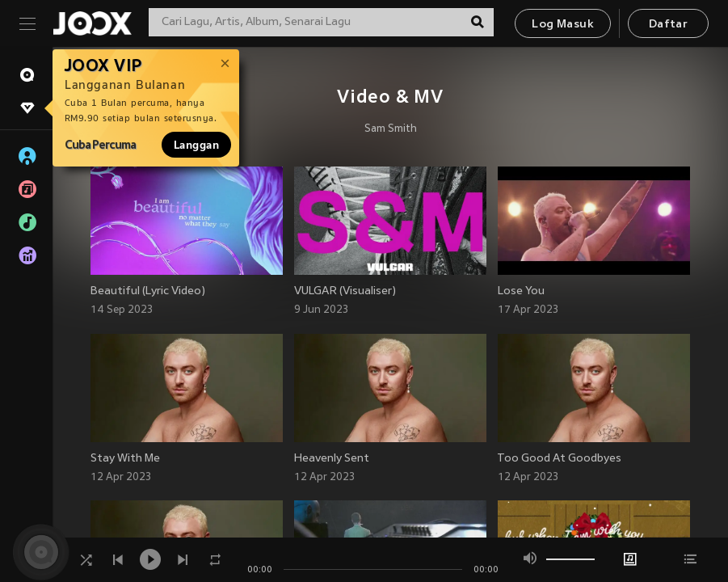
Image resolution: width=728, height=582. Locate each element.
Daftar (668, 25)
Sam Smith (391, 129)
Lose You (521, 291)
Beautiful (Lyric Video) (148, 291)
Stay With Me (125, 459)
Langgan (196, 145)
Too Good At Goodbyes (560, 459)
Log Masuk (563, 25)
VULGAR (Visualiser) (345, 291)
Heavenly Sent (332, 459)
